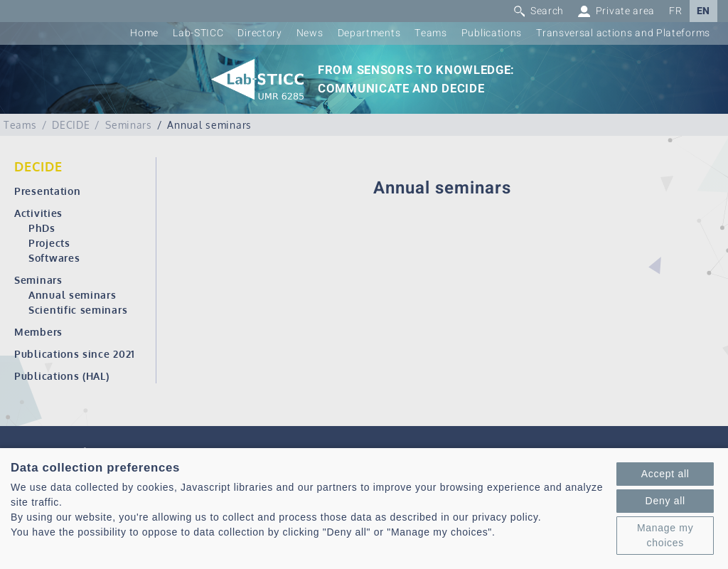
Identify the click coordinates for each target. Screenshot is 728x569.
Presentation (47, 191)
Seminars (38, 280)
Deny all (665, 501)
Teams (431, 33)
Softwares (54, 258)
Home (144, 33)
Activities (38, 213)
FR (675, 11)
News (310, 33)
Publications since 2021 (75, 354)
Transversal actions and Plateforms (623, 33)
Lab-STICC (198, 33)
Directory (259, 33)
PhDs (42, 228)
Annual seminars (73, 295)
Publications (492, 33)
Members (38, 332)
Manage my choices (665, 535)
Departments (369, 33)
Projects (49, 243)
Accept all (665, 474)
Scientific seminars (78, 310)
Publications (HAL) (62, 376)
